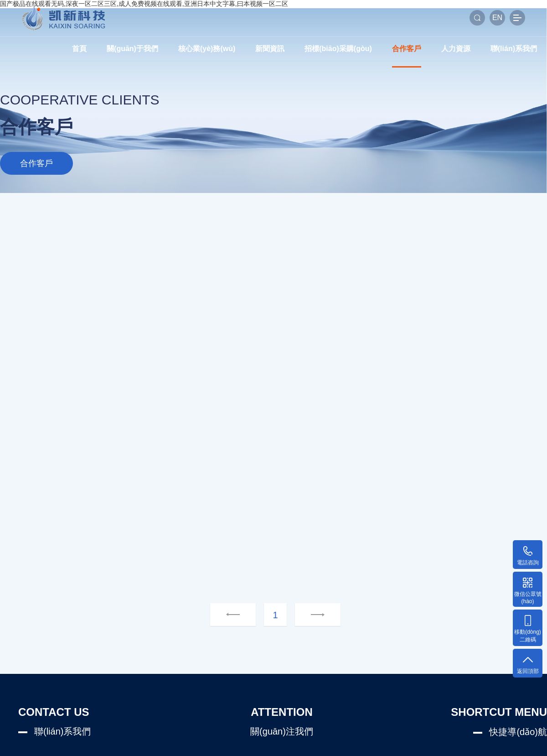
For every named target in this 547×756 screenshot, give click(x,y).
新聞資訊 (270, 49)
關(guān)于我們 (132, 49)
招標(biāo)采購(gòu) (338, 49)
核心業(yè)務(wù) (207, 49)
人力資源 (456, 49)
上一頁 (233, 615)
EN (497, 18)
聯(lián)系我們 (514, 49)
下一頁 (306, 615)
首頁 (79, 49)
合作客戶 (407, 49)
